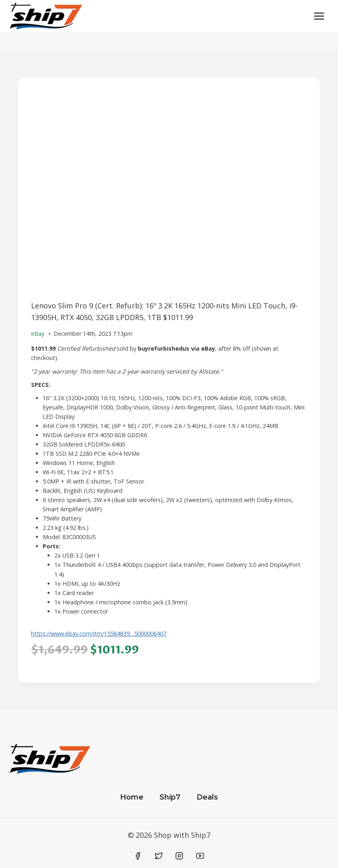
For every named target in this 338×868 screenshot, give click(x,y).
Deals (207, 797)
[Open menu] (319, 16)
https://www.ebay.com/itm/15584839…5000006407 (99, 633)
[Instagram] (179, 856)
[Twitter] (159, 856)
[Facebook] (138, 856)
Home (132, 797)
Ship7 (170, 797)
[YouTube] (200, 856)
